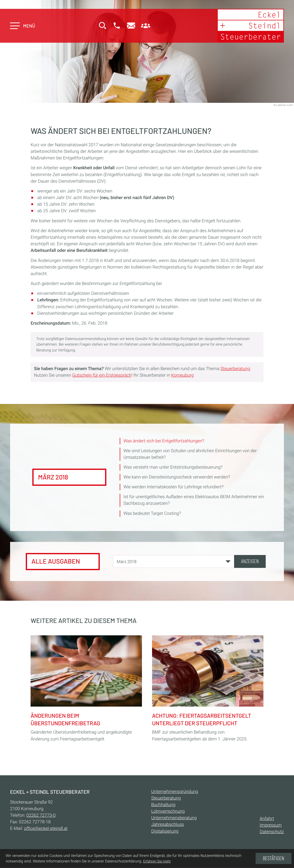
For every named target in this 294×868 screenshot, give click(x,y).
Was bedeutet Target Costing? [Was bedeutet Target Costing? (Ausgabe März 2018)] (152, 514)
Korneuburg (182, 375)
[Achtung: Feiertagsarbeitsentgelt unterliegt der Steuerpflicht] (208, 688)
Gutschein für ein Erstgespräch (102, 375)
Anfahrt (267, 819)
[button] (117, 26)
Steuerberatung (235, 369)
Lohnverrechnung (168, 812)
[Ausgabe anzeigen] (250, 562)
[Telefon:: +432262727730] (41, 816)
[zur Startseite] (250, 26)
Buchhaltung (163, 805)
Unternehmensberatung (174, 818)
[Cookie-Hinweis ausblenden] (274, 858)
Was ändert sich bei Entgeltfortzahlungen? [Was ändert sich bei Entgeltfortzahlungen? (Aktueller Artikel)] (164, 441)
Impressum (271, 826)
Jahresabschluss (168, 825)
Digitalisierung (165, 832)
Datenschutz (272, 832)
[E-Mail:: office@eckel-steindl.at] (131, 26)
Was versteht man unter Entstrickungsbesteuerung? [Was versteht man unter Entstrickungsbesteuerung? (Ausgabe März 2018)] (173, 468)
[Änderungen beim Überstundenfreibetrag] (86, 688)
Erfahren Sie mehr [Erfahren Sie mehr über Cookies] (157, 861)
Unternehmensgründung (175, 792)
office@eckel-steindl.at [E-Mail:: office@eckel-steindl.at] (46, 829)
